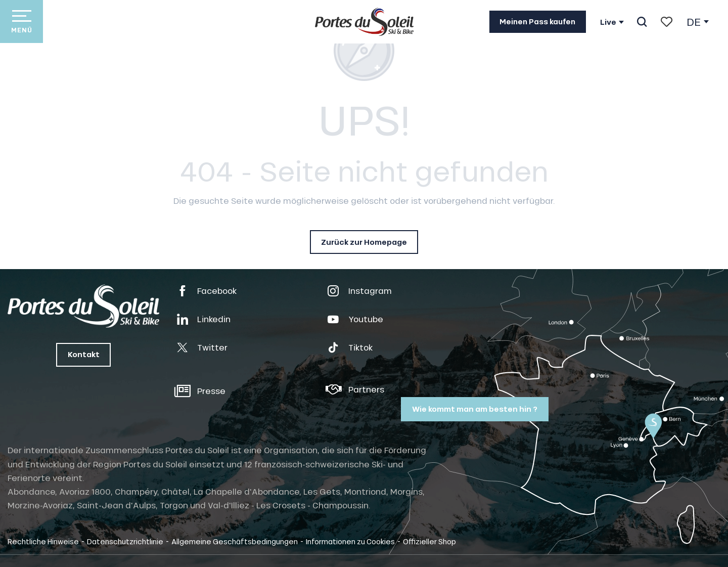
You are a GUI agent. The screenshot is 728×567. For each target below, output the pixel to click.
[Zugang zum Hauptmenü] (21, 21)
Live (608, 22)
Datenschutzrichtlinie (125, 541)
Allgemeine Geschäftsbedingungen (235, 541)
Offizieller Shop (429, 541)
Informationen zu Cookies (350, 541)
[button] (642, 22)
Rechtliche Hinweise (43, 541)
